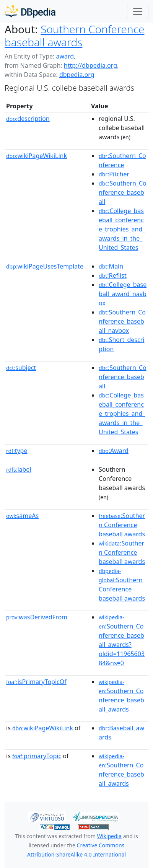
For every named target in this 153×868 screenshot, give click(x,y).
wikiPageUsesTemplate (45, 266)
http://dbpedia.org (90, 65)
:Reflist (113, 275)
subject (21, 368)
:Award (114, 451)
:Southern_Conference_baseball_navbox (122, 321)
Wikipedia (109, 836)
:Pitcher (114, 174)
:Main (111, 266)
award (65, 56)
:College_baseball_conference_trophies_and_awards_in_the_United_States (122, 229)
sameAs (22, 516)
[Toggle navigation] (138, 11)
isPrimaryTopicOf (36, 682)
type (17, 451)
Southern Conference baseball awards (74, 36)
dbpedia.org (77, 75)
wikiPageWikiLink (37, 156)
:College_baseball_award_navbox (123, 294)
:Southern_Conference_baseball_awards (121, 696)
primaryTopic (37, 756)
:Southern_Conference (122, 160)
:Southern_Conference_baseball (123, 192)
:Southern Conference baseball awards (122, 525)
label (19, 469)
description (28, 119)
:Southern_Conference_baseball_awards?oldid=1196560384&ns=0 (122, 640)
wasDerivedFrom (37, 617)
